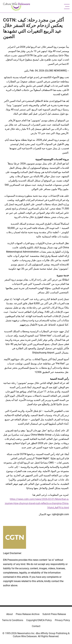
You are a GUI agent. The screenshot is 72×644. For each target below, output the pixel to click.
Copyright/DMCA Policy (39, 620)
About (9, 614)
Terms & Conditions (13, 620)
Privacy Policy (62, 620)
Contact (36, 626)
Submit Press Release (54, 614)
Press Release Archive (28, 614)
